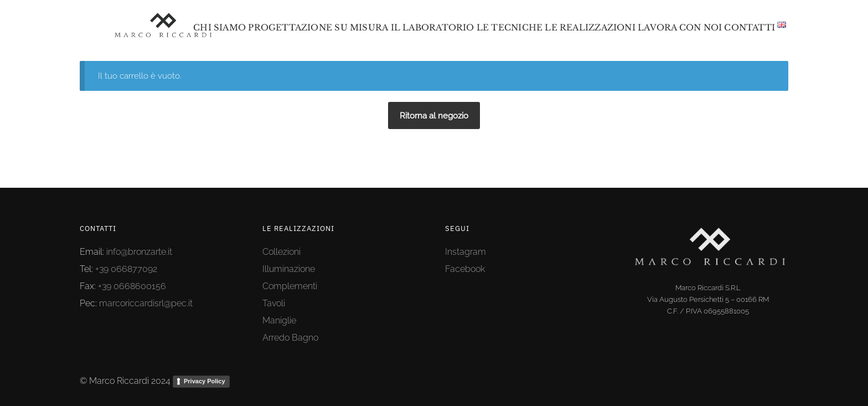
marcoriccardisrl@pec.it (146, 303)
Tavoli (274, 303)
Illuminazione (289, 269)
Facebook (465, 269)
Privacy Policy (205, 381)
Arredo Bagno (290, 338)
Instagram (466, 252)
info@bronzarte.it (139, 252)
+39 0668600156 (132, 286)
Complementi (290, 286)
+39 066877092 (126, 269)
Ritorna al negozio (434, 116)
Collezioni (281, 252)
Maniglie (279, 320)
